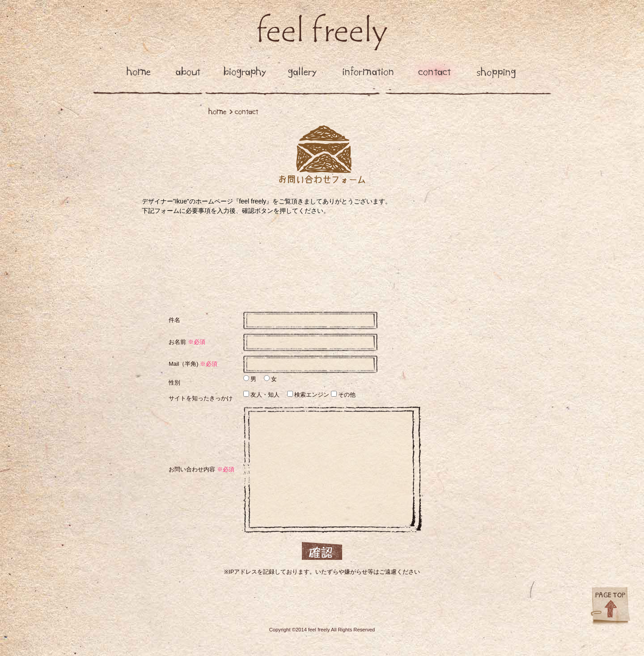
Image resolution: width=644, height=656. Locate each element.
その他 (346, 395)
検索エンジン (311, 395)
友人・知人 (265, 395)
